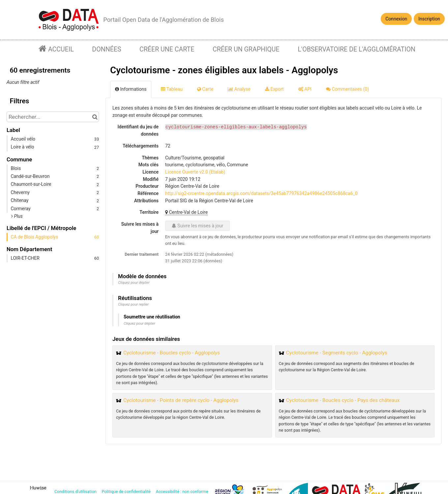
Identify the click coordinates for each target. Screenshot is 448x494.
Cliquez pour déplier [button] (134, 283)
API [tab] (305, 89)
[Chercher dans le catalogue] (95, 117)
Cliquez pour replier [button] (133, 304)
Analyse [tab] (239, 89)
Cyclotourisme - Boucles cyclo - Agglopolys (172, 353)
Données (106, 49)
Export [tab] (274, 89)
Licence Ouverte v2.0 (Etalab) (195, 172)
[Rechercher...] (53, 117)
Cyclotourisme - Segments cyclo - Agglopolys (337, 353)
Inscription (429, 19)
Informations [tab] (131, 89)
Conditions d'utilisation (76, 492)
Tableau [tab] (172, 89)
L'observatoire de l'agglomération (357, 49)
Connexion (396, 19)
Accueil (60, 49)
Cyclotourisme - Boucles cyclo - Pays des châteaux (343, 400)
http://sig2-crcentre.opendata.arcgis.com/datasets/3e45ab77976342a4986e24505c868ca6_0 (261, 193)
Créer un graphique (246, 49)
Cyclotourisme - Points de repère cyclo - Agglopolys (181, 400)
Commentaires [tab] (347, 89)
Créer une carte (167, 49)
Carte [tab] (205, 89)
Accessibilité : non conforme (183, 492)
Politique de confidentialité (127, 492)
